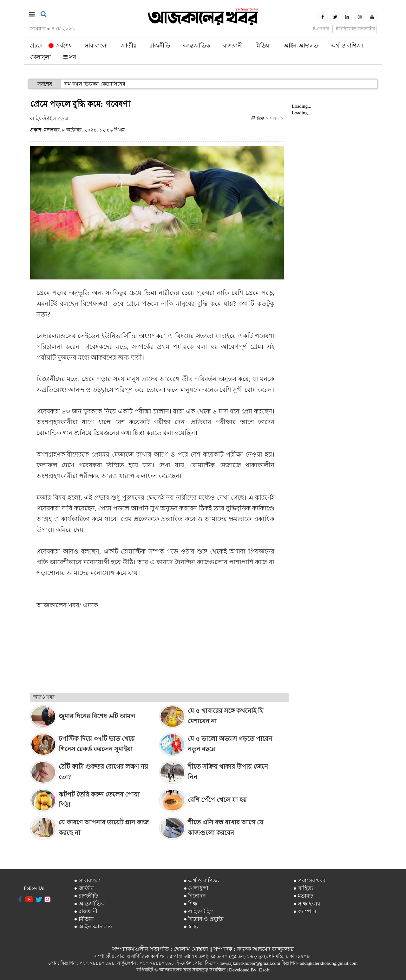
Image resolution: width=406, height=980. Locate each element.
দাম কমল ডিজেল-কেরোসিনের (95, 84)
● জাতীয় (84, 888)
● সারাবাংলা (87, 881)
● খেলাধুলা (196, 888)
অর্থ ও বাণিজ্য (347, 46)
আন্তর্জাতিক (197, 46)
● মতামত (303, 896)
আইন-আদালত (301, 46)
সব (70, 57)
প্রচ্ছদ (36, 46)
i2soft (264, 970)
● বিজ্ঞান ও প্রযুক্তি (204, 919)
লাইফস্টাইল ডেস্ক (49, 118)
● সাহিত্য (303, 888)
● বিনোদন (195, 896)
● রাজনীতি (86, 896)
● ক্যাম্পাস (305, 911)
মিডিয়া (263, 46)
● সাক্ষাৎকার (307, 904)
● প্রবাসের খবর (309, 881)
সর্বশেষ (60, 46)
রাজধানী (233, 46)
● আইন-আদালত (93, 927)
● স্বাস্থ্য (191, 927)
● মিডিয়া (84, 919)
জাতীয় (129, 46)
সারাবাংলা (96, 46)
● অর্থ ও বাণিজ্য (201, 881)
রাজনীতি (160, 46)
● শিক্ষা (191, 904)
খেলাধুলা (40, 57)
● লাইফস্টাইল (199, 911)
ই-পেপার (321, 29)
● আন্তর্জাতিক (89, 904)
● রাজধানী (86, 911)
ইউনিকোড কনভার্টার (356, 29)
